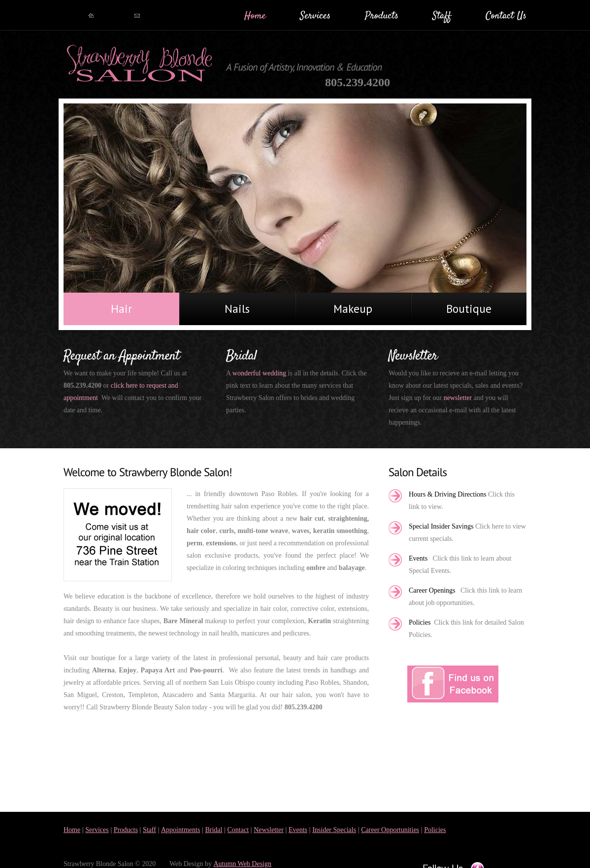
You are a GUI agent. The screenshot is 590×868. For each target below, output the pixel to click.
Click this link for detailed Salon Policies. (466, 629)
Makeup (353, 309)
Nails (237, 309)
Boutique (469, 309)
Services (97, 830)
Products (126, 830)
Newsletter (269, 830)
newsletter (459, 398)
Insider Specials (334, 830)
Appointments (180, 830)
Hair (121, 309)
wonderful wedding (260, 373)
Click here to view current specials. (467, 533)
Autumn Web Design (242, 864)
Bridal (213, 830)
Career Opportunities (390, 830)
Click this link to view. (462, 501)
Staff (149, 830)
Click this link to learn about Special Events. (460, 565)
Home (72, 830)
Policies (435, 830)
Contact (238, 830)
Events (298, 830)
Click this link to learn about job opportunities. (465, 597)
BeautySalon (140, 64)
